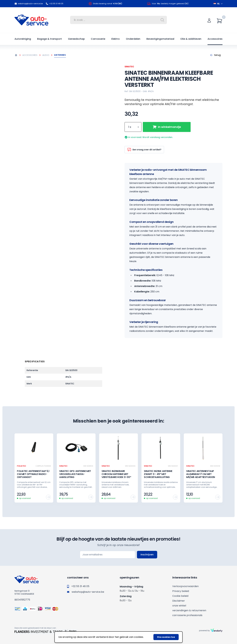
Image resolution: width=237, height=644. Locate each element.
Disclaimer (179, 601)
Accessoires (215, 39)
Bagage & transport (50, 39)
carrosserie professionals (187, 615)
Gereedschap (76, 39)
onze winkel (179, 606)
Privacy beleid (181, 591)
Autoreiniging (23, 39)
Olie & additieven (191, 39)
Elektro (116, 39)
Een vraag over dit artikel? (144, 150)
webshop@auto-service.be (29, 4)
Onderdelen (133, 39)
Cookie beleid (180, 596)
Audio (46, 55)
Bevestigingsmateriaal (160, 39)
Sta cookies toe (166, 637)
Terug (215, 55)
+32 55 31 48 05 (55, 4)
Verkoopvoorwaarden (185, 586)
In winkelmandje (167, 127)
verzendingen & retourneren (189, 610)
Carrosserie (98, 39)
